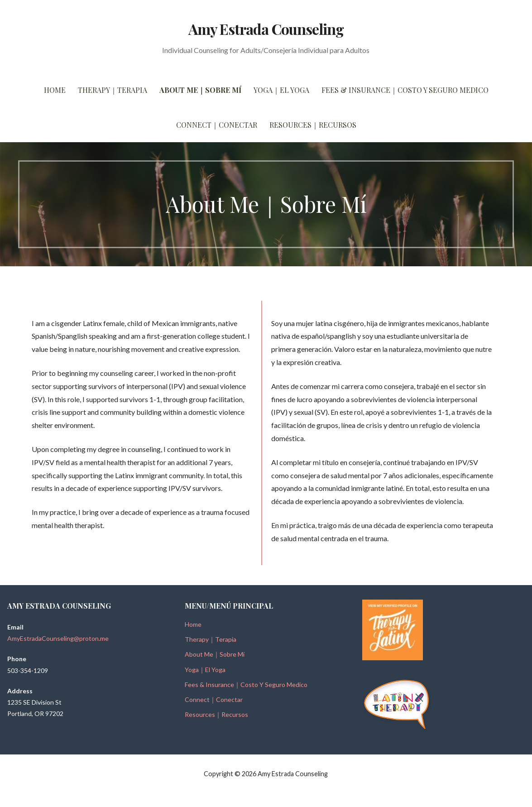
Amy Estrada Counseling (266, 29)
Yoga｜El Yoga (281, 90)
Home (55, 90)
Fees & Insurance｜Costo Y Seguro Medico (405, 90)
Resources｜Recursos (313, 125)
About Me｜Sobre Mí (200, 90)
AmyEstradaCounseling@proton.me (58, 638)
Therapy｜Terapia (113, 90)
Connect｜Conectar (217, 125)
